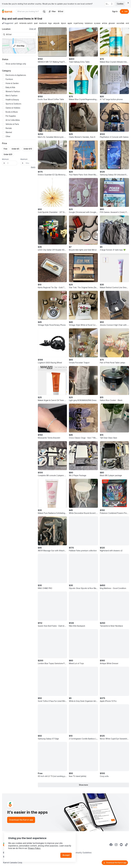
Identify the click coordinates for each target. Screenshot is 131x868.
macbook (43, 23)
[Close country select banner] (128, 3)
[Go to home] (7, 11)
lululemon (89, 23)
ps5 (16, 23)
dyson (64, 23)
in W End (37, 19)
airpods (56, 23)
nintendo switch (26, 23)
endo (128, 23)
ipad (36, 23)
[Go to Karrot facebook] (111, 845)
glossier (112, 23)
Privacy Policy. (34, 848)
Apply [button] (33, 167)
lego (50, 23)
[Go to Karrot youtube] (121, 845)
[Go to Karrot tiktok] (126, 845)
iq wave (97, 23)
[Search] (44, 11)
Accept (66, 855)
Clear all (32, 29)
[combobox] (20, 34)
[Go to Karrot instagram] (116, 845)
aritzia (105, 23)
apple (70, 23)
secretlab (120, 23)
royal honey (78, 23)
